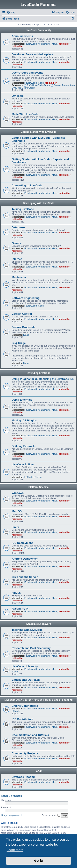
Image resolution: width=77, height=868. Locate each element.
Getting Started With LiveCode (38, 132)
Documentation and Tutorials (30, 735)
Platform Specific (38, 487)
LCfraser (38, 477)
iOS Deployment (22, 543)
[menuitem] (11, 13)
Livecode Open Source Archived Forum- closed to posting (39, 700)
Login (4, 796)
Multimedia (19, 277)
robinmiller (18, 46)
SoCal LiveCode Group (37, 85)
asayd (15, 672)
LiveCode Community (38, 30)
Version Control (22, 314)
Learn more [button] (15, 850)
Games (16, 243)
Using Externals (22, 400)
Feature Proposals (24, 327)
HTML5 (16, 593)
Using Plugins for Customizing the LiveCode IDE (43, 379)
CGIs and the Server (25, 577)
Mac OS (17, 511)
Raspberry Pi (20, 609)
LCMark (28, 477)
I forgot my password (11, 815)
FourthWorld (31, 44)
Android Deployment (25, 559)
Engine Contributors (25, 706)
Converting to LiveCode (27, 185)
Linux (15, 527)
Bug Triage (19, 343)
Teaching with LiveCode (27, 630)
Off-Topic (18, 96)
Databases (18, 227)
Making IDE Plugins (24, 420)
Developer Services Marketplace (32, 54)
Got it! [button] (38, 861)
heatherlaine (44, 44)
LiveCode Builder (23, 464)
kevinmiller (65, 44)
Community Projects (25, 753)
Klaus (55, 44)
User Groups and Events (28, 73)
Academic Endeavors (38, 624)
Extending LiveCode (38, 373)
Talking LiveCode (23, 209)
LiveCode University (25, 666)
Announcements (22, 36)
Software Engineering (26, 298)
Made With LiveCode (25, 114)
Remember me (51, 815)
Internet (17, 259)
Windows (18, 493)
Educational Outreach (26, 680)
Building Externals (24, 446)
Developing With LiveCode (38, 203)
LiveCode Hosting (23, 777)
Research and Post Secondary (31, 648)
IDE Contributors (23, 719)
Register (17, 796)
